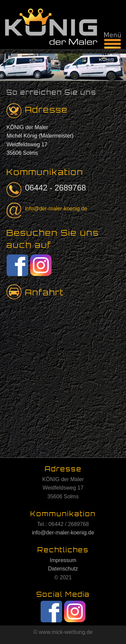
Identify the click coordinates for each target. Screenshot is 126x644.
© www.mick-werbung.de (63, 632)
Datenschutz (63, 569)
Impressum (63, 560)
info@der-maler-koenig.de (56, 209)
